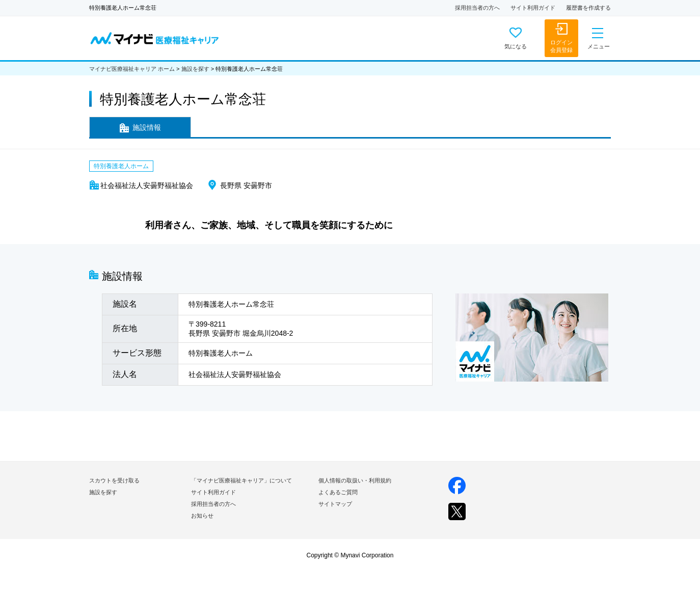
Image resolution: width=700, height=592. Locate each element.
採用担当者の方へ (477, 8)
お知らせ (202, 516)
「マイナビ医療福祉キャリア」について (241, 480)
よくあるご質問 (338, 492)
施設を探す (195, 69)
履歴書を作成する (588, 8)
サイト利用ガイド (533, 8)
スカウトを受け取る (114, 480)
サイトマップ (335, 504)
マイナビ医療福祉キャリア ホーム (132, 69)
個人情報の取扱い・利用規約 (355, 480)
